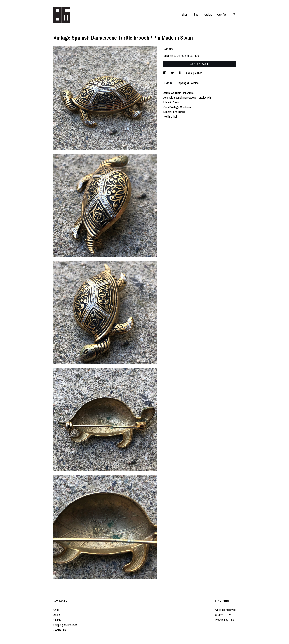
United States (185, 56)
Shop (185, 15)
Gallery (208, 15)
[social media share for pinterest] (180, 73)
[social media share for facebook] (165, 73)
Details (168, 83)
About (196, 15)
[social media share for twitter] (173, 73)
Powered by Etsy (224, 620)
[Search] (234, 15)
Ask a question (194, 73)
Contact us (60, 630)
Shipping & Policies (188, 83)
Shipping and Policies (65, 625)
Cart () (222, 15)
